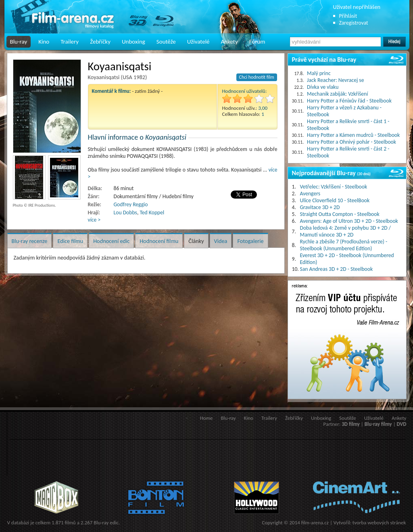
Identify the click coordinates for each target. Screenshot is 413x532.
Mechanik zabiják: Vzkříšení (337, 94)
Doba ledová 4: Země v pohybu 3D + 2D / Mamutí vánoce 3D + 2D (346, 231)
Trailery (70, 42)
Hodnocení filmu (159, 241)
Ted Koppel (152, 213)
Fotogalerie (250, 241)
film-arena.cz (315, 523)
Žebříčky (100, 42)
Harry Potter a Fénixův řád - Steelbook (349, 101)
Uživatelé (198, 42)
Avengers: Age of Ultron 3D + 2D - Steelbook (349, 221)
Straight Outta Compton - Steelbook (340, 214)
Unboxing (133, 42)
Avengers (310, 194)
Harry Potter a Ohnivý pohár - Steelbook (351, 142)
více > (94, 220)
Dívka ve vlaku (323, 87)
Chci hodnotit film (257, 77)
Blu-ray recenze (30, 241)
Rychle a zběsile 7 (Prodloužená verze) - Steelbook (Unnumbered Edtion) (344, 245)
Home (206, 418)
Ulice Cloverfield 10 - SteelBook (335, 200)
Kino (44, 42)
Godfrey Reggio (131, 204)
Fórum (257, 42)
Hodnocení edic (111, 241)
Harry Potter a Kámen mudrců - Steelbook (353, 135)
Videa (221, 241)
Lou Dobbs (125, 213)
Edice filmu (70, 241)
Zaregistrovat (354, 23)
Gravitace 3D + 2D (320, 207)
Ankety (229, 42)
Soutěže (166, 42)
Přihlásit (348, 16)
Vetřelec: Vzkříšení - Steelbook (334, 187)
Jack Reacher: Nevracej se (335, 80)
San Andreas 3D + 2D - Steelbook (337, 269)
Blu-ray (19, 42)
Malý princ (319, 73)
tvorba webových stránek (379, 523)
